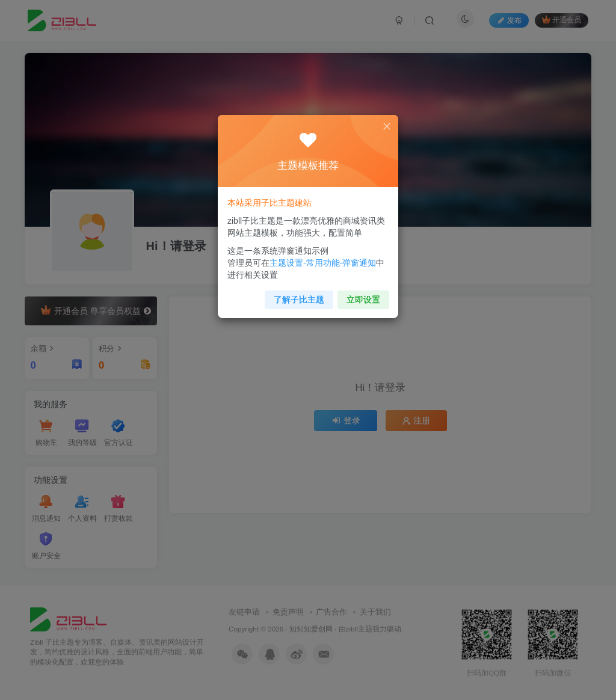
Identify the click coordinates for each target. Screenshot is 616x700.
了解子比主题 (299, 298)
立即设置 (362, 298)
